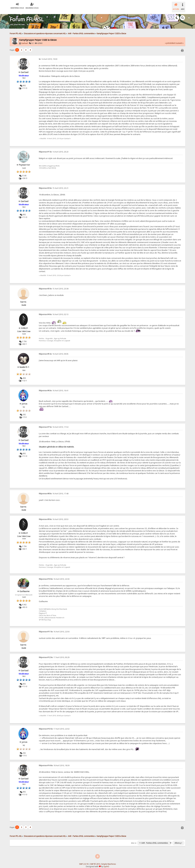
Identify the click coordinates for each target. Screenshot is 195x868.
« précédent (170, 40)
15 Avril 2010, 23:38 (54, 285)
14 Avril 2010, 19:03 (48, 56)
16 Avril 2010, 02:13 (54, 311)
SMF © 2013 (95, 861)
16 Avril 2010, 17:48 (54, 490)
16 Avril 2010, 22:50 (54, 628)
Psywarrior (24, 161)
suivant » (180, 40)
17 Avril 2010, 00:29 (54, 654)
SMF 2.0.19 (84, 861)
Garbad (24, 40)
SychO (106, 863)
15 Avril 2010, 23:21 (54, 185)
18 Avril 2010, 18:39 (54, 762)
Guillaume (25, 588)
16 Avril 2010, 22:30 (54, 576)
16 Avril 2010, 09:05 (54, 351)
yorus (25, 400)
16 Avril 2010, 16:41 (54, 387)
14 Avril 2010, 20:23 (54, 148)
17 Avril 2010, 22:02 (54, 726)
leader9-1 (24, 364)
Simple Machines (109, 861)
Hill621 (25, 325)
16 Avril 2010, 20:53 (54, 516)
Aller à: (134, 840)
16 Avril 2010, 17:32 (54, 424)
